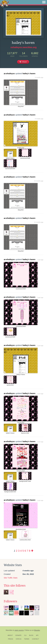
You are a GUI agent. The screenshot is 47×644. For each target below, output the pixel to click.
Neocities (9, 630)
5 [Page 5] (23, 551)
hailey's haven (29, 73)
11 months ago (39, 222)
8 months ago (39, 119)
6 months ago (39, 77)
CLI (25, 635)
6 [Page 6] (25, 551)
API (37, 635)
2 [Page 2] (17, 551)
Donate (18, 635)
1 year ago (40, 260)
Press (11, 639)
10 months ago (39, 181)
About (10, 635)
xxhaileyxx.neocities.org (23, 47)
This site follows (15, 586)
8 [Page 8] (30, 551)
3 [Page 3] (19, 551)
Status (19, 639)
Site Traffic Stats (11, 578)
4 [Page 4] (21, 551)
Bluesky (37, 630)
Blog (31, 635)
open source (19, 630)
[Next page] (32, 551)
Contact (35, 639)
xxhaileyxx (9, 73)
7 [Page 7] (27, 551)
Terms (27, 639)
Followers (10, 601)
